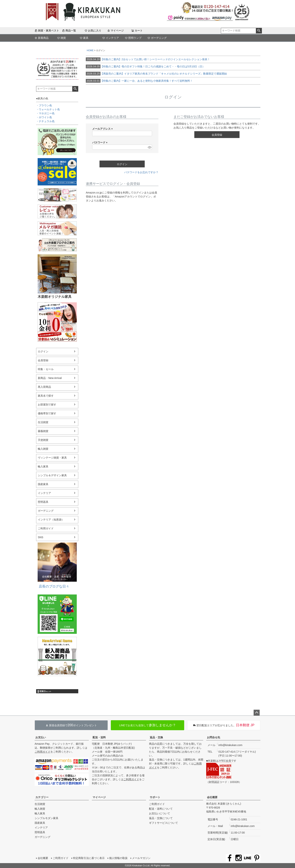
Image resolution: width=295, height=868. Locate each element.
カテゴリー (42, 797)
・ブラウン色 (44, 105)
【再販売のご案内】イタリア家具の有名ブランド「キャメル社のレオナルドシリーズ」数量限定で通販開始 (156, 74)
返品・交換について (161, 818)
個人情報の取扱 (118, 858)
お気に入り (93, 30)
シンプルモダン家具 (46, 818)
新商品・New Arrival (50, 378)
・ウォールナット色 (48, 109)
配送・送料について (161, 809)
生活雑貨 (43, 422)
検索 (259, 31)
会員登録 (43, 360)
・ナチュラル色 (45, 121)
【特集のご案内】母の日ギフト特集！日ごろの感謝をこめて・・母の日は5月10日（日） (145, 66)
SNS (41, 537)
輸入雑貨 (43, 449)
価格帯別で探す (47, 413)
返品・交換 (156, 737)
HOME (90, 50)
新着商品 (42, 38)
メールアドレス (103, 129)
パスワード (100, 143)
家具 (84, 38)
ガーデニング (157, 38)
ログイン (43, 351)
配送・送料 (99, 737)
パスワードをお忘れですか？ (141, 172)
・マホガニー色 (45, 113)
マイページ (116, 30)
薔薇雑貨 (43, 431)
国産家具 (43, 484)
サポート (155, 797)
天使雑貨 (43, 440)
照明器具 (43, 502)
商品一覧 (69, 30)
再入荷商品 (44, 387)
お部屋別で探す (47, 405)
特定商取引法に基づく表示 (89, 858)
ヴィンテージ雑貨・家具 (52, 458)
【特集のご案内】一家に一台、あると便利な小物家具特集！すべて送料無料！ (139, 81)
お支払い (41, 737)
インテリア (111, 38)
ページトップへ (257, 713)
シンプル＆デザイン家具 (52, 475)
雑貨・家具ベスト (47, 30)
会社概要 (212, 797)
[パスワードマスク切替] (149, 147)
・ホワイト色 (44, 117)
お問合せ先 (214, 737)
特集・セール (46, 369)
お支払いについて (160, 813)
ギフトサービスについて (163, 823)
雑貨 (62, 38)
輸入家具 (43, 466)
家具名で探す (46, 396)
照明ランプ (133, 38)
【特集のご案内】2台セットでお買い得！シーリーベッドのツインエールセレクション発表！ (148, 59)
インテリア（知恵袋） (51, 520)
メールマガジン (141, 858)
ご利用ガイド (46, 528)
